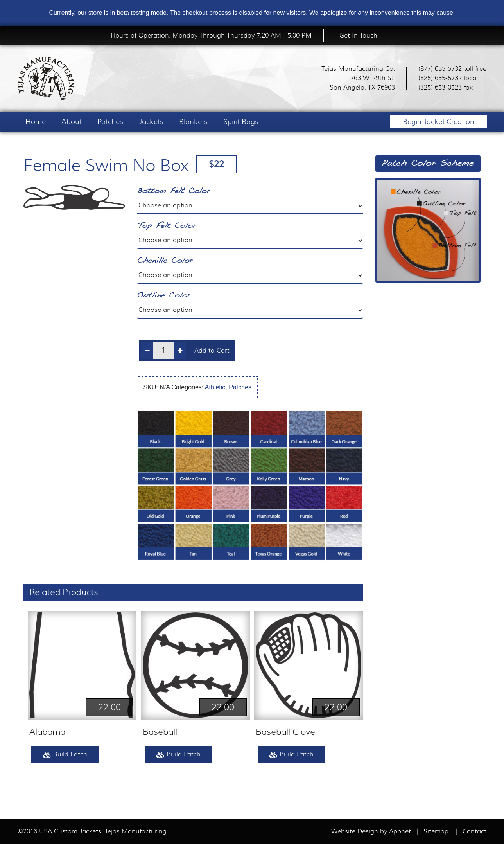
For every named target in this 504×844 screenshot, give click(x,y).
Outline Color (164, 296)
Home (36, 122)
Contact (474, 831)
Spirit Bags (241, 122)
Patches (110, 122)
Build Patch (65, 755)
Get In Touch (358, 36)
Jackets (151, 122)
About (72, 122)
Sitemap (436, 831)
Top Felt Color (166, 226)
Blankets (193, 122)
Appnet (401, 831)
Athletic (215, 387)
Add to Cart (212, 351)
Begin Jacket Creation (439, 122)
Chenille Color (165, 261)
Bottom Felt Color (173, 191)
